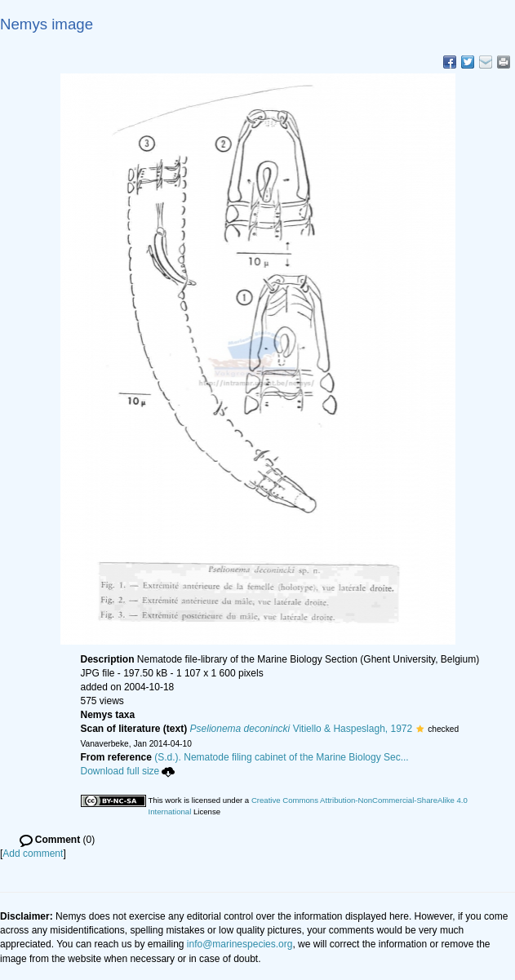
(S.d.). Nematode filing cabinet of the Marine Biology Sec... (282, 757)
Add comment (33, 854)
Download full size (128, 771)
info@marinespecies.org (240, 944)
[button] (420, 729)
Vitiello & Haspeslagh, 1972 (302, 729)
